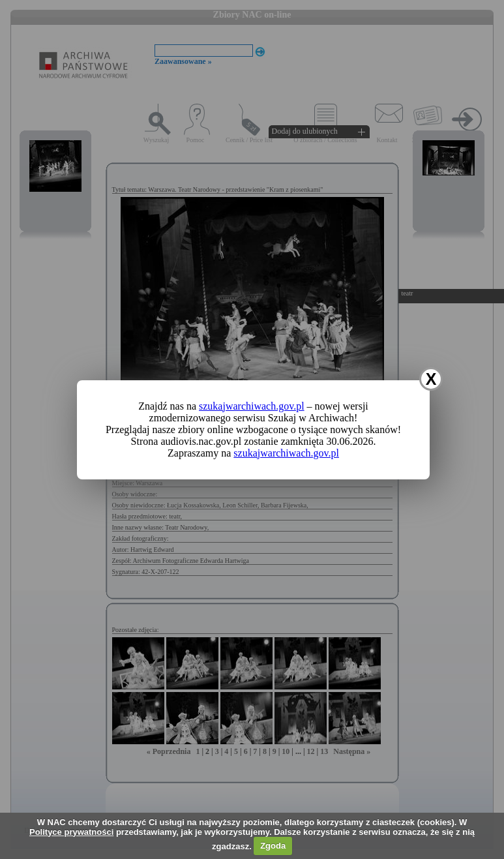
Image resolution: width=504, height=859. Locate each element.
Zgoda (273, 846)
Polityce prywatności (71, 832)
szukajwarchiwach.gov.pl (252, 406)
